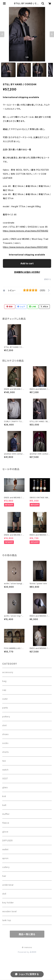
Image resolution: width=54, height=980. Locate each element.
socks (5, 743)
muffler (6, 814)
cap (4, 690)
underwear (8, 885)
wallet (5, 849)
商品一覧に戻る (27, 934)
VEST (5, 779)
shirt (5, 725)
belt (4, 805)
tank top (7, 920)
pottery (6, 717)
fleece (6, 823)
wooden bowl (10, 911)
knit (4, 796)
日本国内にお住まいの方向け (27, 272)
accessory (8, 672)
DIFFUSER (7, 841)
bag (4, 681)
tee (4, 761)
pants (5, 708)
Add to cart (27, 263)
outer (5, 699)
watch (5, 770)
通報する (48, 279)
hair (4, 876)
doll (4, 894)
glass (5, 787)
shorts (6, 752)
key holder (8, 903)
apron (5, 858)
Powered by (27, 952)
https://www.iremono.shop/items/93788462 (26, 231)
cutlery (6, 867)
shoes (5, 734)
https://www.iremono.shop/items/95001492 (25, 247)
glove (5, 832)
